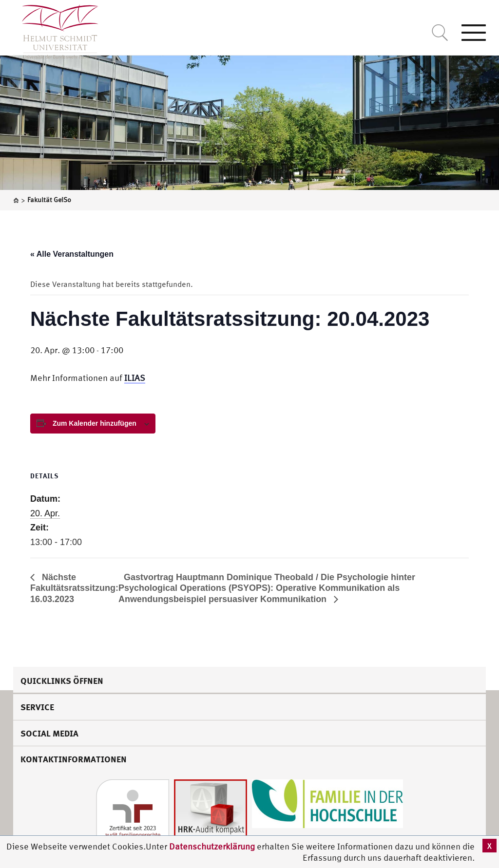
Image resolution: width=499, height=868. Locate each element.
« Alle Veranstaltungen (72, 254)
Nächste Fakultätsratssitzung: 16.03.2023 (74, 588)
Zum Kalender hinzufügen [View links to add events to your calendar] (95, 423)
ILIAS (135, 378)
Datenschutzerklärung (212, 846)
